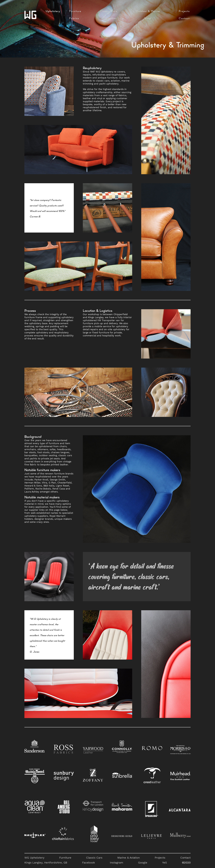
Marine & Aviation (129, 858)
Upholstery (53, 11)
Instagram (116, 863)
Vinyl (148, 18)
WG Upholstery (34, 858)
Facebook (88, 863)
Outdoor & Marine (148, 11)
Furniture (75, 11)
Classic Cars (109, 11)
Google (143, 863)
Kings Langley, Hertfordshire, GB (46, 863)
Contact (184, 18)
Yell (165, 863)
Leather (112, 18)
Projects (184, 11)
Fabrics (74, 18)
